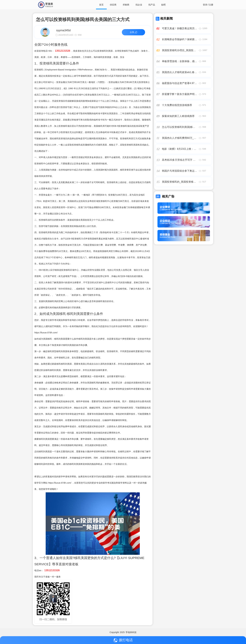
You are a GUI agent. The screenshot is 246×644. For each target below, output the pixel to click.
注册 (211, 5)
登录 (205, 5)
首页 (101, 5)
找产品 (152, 5)
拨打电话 (123, 640)
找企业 (139, 5)
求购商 (126, 5)
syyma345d (63, 30)
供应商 (113, 5)
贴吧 (163, 5)
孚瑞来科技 (131, 632)
